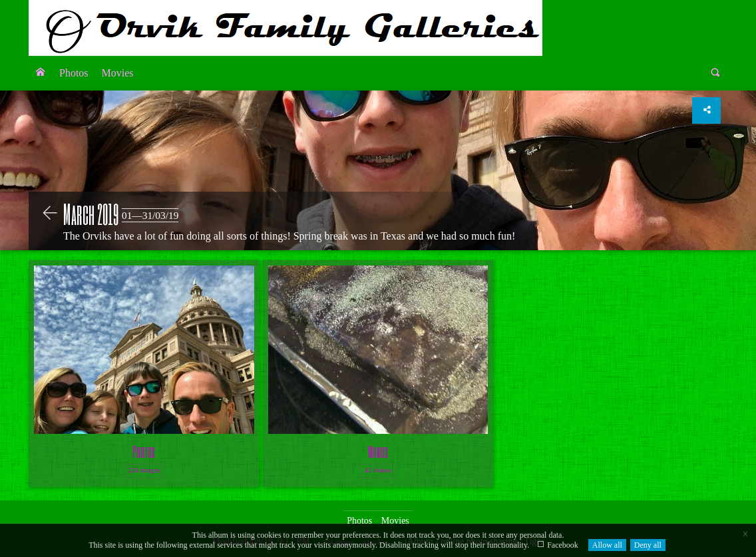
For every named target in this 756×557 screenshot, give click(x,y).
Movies (118, 73)
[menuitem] (41, 73)
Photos (74, 73)
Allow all (607, 545)
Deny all (648, 545)
